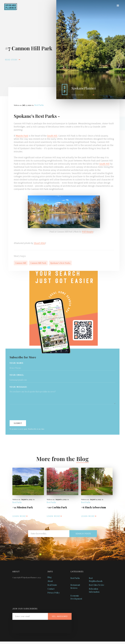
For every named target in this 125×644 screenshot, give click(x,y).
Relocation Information (94, 590)
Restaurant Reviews (75, 586)
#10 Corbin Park (57, 507)
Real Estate (52, 585)
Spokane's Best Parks (60, 263)
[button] (118, 6)
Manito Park (22, 136)
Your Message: (19, 387)
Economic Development (76, 597)
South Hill (52, 136)
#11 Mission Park (23, 507)
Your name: (17, 363)
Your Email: (17, 375)
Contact (51, 589)
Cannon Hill (21, 263)
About (50, 581)
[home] (8, 5)
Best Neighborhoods (96, 580)
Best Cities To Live (97, 585)
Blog (49, 577)
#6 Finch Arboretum (94, 507)
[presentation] (31, 412)
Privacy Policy (54, 593)
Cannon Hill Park (38, 263)
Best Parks (39, 105)
